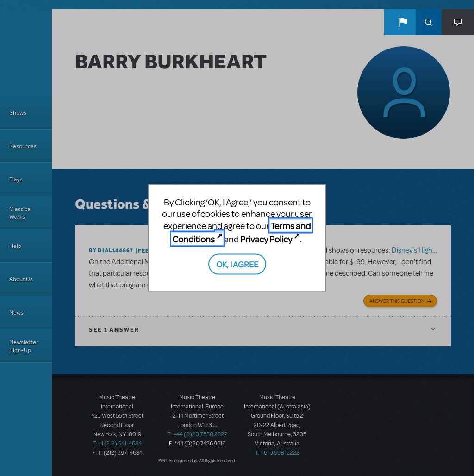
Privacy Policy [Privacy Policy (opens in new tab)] (266, 239)
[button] (403, 22)
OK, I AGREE (237, 263)
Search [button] (429, 22)
